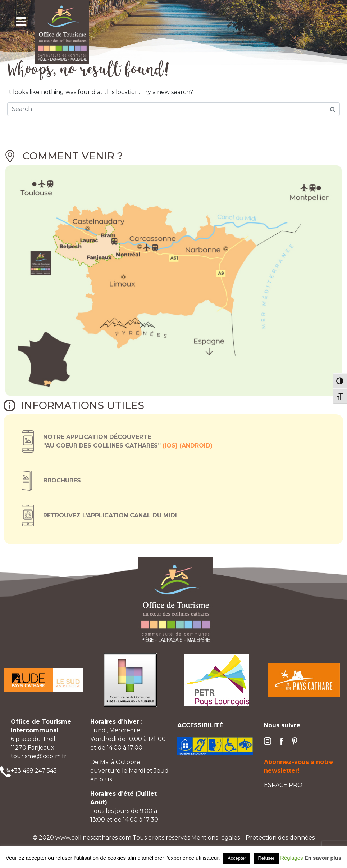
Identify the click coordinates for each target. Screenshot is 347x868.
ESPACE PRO (283, 785)
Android (196, 446)
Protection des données (280, 838)
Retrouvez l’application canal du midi (110, 515)
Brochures (62, 480)
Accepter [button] (237, 858)
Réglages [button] (291, 858)
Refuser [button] (266, 858)
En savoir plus (323, 858)
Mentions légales (216, 838)
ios (170, 446)
